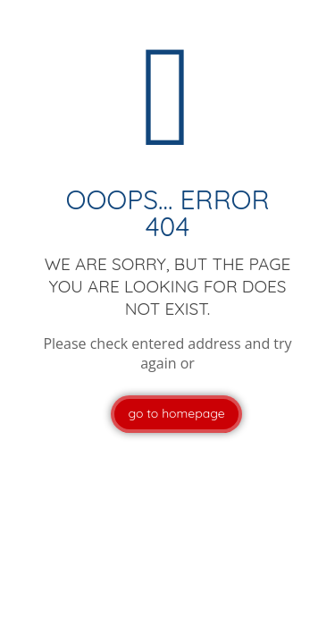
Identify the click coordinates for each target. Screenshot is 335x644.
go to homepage (176, 413)
